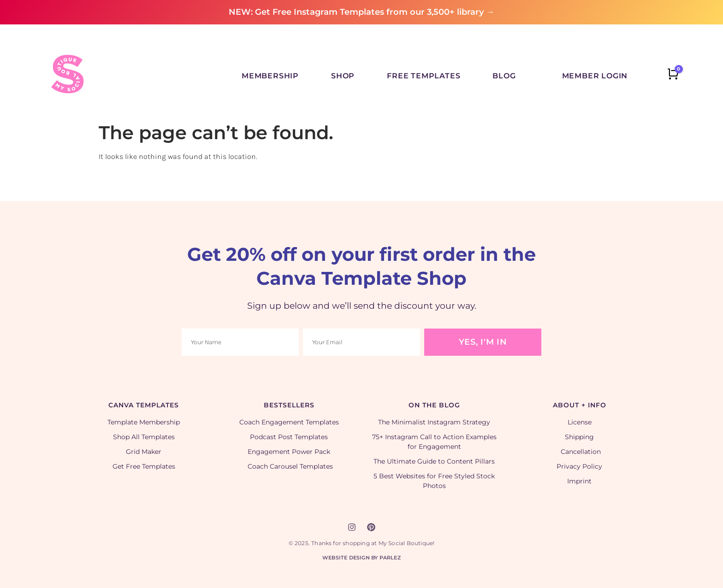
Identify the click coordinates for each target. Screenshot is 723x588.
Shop (343, 76)
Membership (270, 76)
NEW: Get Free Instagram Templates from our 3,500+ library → (361, 12)
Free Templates (424, 76)
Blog (504, 76)
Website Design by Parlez (361, 558)
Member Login (595, 76)
